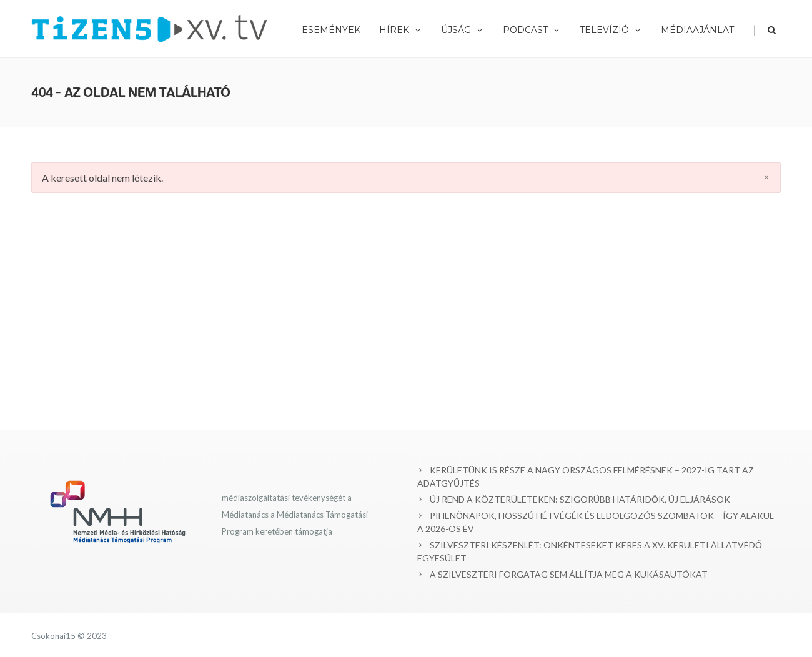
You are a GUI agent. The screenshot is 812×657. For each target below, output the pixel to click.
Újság (463, 30)
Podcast (532, 30)
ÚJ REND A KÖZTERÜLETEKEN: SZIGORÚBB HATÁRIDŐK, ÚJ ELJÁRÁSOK (580, 499)
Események (331, 30)
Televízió (611, 30)
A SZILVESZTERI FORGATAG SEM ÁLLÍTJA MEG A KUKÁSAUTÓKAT (569, 574)
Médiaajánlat (697, 30)
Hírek (401, 30)
